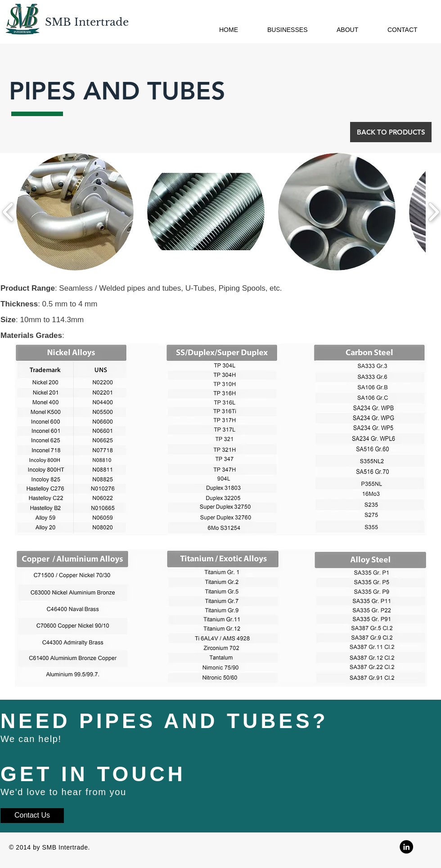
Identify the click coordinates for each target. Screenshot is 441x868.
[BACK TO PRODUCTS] (391, 132)
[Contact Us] (32, 816)
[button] (75, 212)
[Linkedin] (406, 847)
